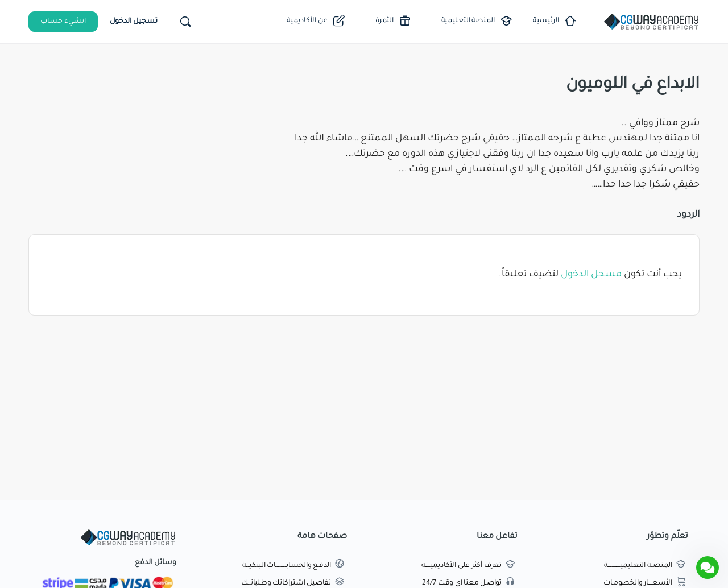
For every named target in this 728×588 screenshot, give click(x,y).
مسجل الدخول (591, 275)
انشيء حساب (63, 22)
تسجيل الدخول (134, 22)
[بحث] (185, 22)
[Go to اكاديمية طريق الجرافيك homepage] (651, 23)
